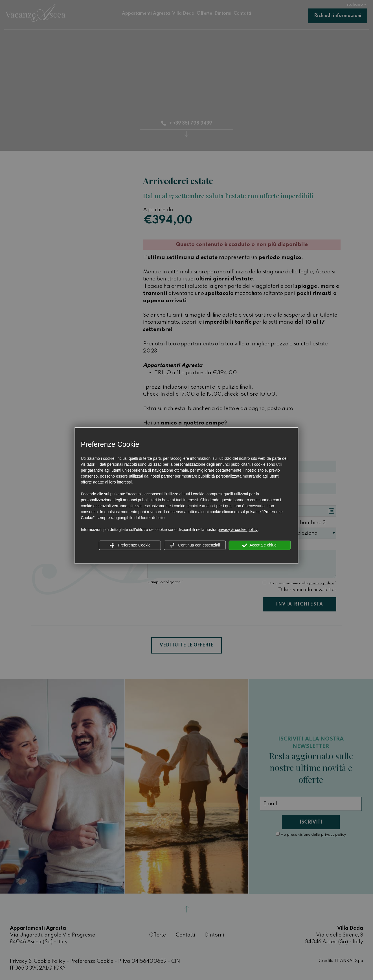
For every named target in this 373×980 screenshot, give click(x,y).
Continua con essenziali (195, 545)
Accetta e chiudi (260, 545)
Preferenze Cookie (130, 545)
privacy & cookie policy (238, 530)
